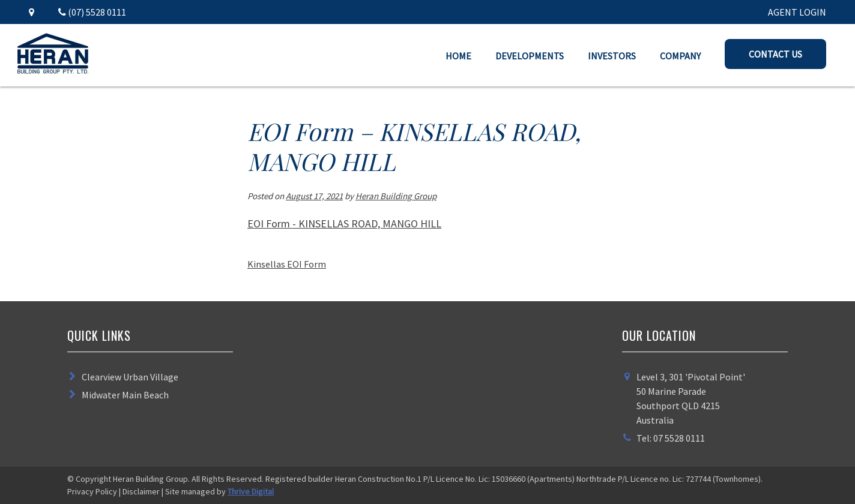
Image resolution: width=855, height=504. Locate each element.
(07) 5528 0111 (92, 12)
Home (458, 56)
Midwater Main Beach (125, 395)
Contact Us (775, 54)
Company (680, 56)
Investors (612, 56)
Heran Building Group (396, 196)
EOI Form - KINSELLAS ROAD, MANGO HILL (344, 223)
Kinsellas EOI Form (287, 264)
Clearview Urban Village (130, 377)
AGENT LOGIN (797, 12)
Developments (530, 56)
